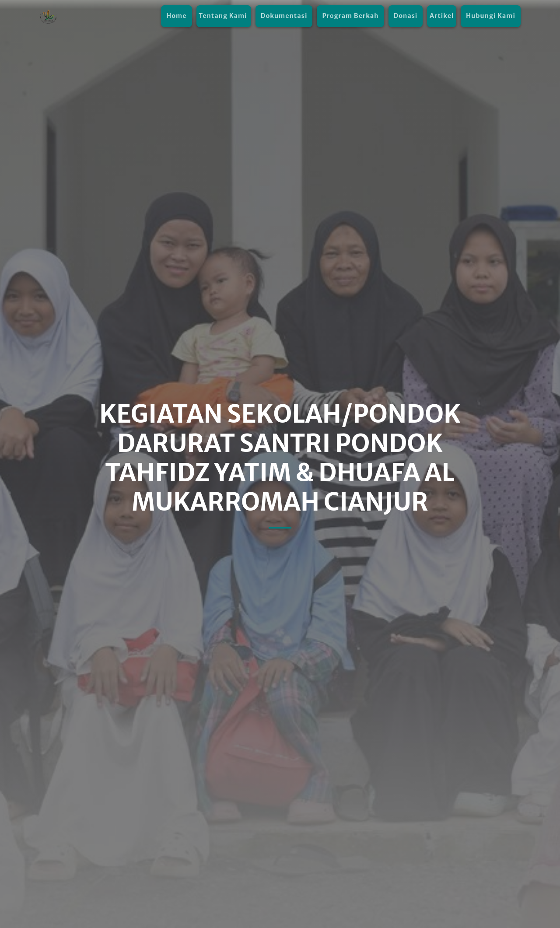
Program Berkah (350, 16)
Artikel (442, 16)
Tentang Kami (224, 16)
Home (176, 16)
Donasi (406, 16)
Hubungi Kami (491, 16)
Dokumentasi (284, 16)
